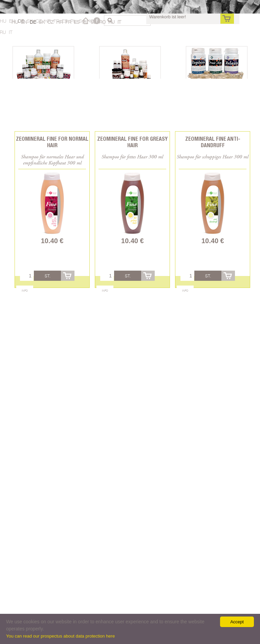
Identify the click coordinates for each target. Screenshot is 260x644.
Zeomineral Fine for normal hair (52, 142)
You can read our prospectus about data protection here (60, 636)
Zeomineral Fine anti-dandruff (213, 142)
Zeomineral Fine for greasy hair (132, 142)
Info (25, 291)
